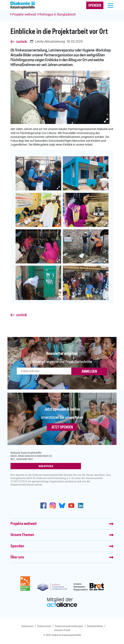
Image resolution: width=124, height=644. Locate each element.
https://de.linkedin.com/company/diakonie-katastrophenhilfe (81, 506)
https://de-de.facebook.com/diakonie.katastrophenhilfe (43, 506)
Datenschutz (44, 626)
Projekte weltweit (24, 14)
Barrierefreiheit (95, 626)
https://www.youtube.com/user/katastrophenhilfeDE (71, 506)
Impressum (27, 626)
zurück (22, 42)
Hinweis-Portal (62, 630)
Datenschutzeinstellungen (69, 626)
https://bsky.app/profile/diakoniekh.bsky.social (62, 506)
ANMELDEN (89, 372)
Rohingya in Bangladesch (58, 14)
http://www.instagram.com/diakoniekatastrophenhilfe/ (53, 506)
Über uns (17, 557)
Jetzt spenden (62, 427)
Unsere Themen (22, 535)
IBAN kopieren (46, 466)
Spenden (17, 546)
